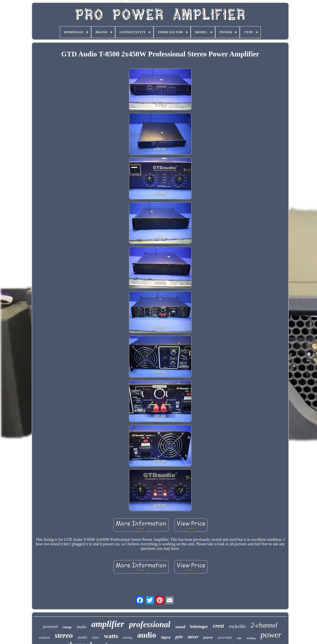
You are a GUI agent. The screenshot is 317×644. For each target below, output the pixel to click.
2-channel (264, 625)
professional (150, 624)
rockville (237, 626)
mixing (128, 637)
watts (111, 636)
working (251, 638)
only (239, 638)
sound (180, 627)
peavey (208, 637)
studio (82, 627)
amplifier (108, 624)
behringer (199, 627)
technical (44, 638)
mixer (193, 637)
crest (219, 626)
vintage (67, 627)
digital (166, 637)
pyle (179, 637)
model (82, 637)
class (95, 637)
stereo (64, 635)
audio (147, 635)
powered (50, 627)
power (271, 635)
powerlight (225, 637)
